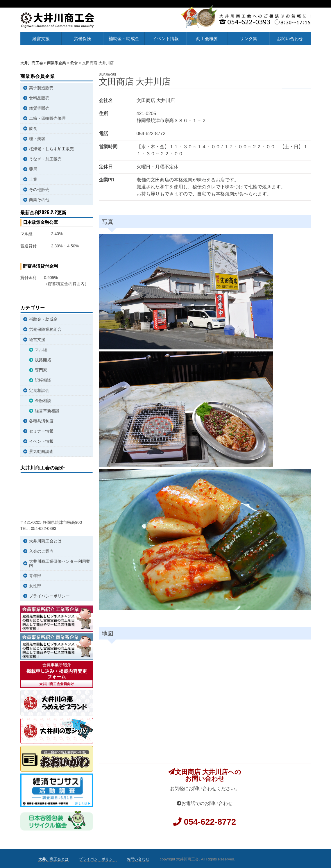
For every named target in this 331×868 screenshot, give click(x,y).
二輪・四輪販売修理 (47, 118)
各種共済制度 (41, 421)
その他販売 (39, 190)
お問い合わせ (290, 39)
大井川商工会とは (45, 541)
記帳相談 (43, 380)
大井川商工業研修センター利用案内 (60, 563)
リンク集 (248, 39)
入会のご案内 (41, 551)
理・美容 (37, 139)
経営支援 (41, 39)
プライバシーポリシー (49, 596)
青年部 (35, 576)
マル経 (41, 350)
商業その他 (39, 200)
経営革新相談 (47, 411)
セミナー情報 (41, 431)
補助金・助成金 (124, 39)
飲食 (33, 128)
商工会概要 (207, 39)
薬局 (33, 169)
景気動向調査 (41, 451)
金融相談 (43, 401)
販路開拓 (43, 360)
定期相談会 (39, 390)
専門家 (41, 370)
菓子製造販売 (41, 88)
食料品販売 (39, 98)
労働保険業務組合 (45, 329)
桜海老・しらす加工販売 (51, 149)
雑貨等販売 (39, 108)
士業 (33, 179)
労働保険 (83, 39)
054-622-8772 (210, 822)
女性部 (35, 586)
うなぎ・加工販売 (45, 159)
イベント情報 (166, 39)
